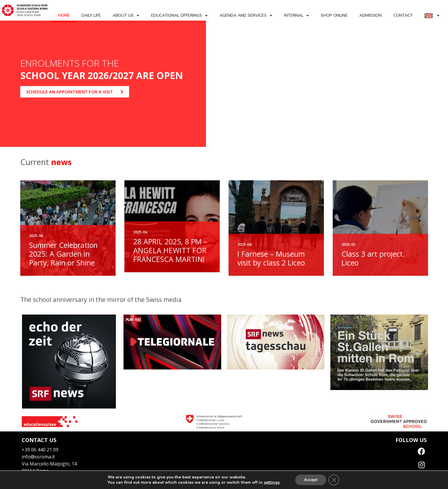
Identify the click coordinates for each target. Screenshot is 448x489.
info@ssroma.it (38, 457)
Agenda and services (246, 16)
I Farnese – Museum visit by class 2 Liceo (271, 258)
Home (64, 15)
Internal (296, 16)
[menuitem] (432, 16)
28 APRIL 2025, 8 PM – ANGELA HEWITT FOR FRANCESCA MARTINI (170, 250)
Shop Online (334, 15)
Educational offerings (179, 16)
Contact (403, 15)
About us (126, 16)
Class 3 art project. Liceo (373, 258)
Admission (371, 15)
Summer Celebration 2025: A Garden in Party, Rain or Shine (63, 254)
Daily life (91, 15)
